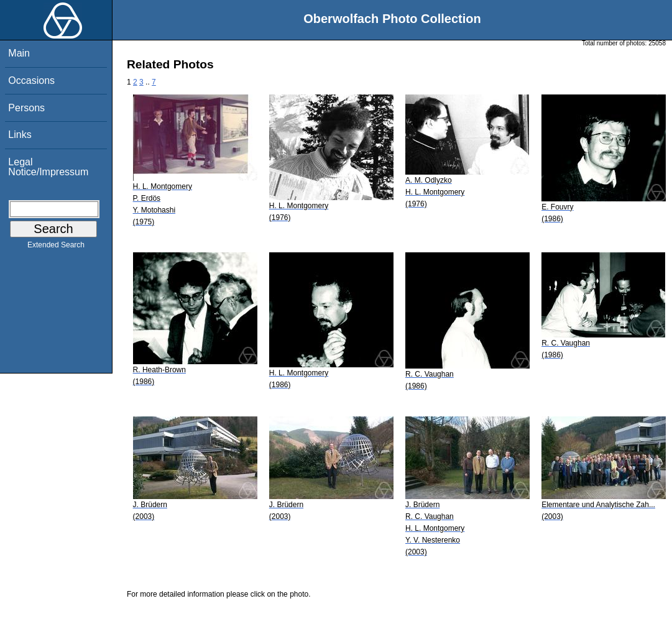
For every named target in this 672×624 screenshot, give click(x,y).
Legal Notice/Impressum (48, 167)
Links (20, 135)
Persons (26, 108)
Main (19, 53)
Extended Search (56, 247)
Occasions (31, 80)
